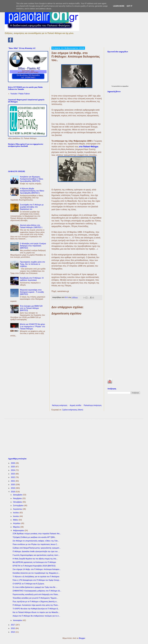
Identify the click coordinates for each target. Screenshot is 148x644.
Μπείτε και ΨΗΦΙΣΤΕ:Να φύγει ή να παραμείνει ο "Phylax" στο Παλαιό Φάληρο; (32, 326)
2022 (13, 477)
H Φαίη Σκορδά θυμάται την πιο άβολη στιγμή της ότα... (35, 559)
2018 (13, 492)
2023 (13, 474)
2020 (13, 485)
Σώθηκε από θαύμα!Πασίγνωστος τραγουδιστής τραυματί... (37, 548)
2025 (13, 467)
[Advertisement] (77, 384)
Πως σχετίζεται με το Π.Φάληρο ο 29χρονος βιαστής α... (35, 602)
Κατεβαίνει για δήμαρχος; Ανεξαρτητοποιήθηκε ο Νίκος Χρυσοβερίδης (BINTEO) (32, 179)
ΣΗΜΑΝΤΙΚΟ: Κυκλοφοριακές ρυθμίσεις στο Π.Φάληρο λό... (37, 591)
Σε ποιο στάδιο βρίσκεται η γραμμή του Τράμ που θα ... (35, 587)
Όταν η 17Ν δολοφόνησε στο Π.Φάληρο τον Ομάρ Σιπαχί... (37, 580)
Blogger (82, 638)
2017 (13, 625)
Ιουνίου (16, 516)
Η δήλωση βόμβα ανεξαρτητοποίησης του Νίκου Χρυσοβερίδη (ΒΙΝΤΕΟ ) (32, 191)
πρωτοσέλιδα (117, 86)
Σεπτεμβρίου (19, 506)
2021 (13, 481)
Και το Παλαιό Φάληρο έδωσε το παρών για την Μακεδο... (36, 612)
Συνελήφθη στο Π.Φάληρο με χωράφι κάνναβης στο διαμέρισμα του (32, 207)
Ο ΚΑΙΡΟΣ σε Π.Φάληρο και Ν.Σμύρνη (28, 584)
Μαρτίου (17, 527)
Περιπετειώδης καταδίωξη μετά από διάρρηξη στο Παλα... (36, 594)
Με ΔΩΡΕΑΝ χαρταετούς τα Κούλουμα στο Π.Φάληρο (34, 562)
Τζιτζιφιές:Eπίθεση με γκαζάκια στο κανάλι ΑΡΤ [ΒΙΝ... (34, 537)
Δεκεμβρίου (18, 495)
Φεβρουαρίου (19, 530)
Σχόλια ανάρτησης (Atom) (73, 410)
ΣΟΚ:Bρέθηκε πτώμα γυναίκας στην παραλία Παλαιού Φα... (37, 534)
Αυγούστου (18, 509)
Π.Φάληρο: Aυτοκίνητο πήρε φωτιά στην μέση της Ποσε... (36, 605)
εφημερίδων (125, 86)
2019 (13, 488)
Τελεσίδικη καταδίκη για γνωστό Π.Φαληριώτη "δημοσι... (35, 598)
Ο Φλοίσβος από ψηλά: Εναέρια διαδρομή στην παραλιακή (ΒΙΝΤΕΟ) (33, 246)
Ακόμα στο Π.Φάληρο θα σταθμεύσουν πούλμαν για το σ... (36, 616)
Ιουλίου (16, 513)
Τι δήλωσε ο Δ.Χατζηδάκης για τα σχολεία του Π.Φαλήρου (36, 577)
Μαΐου (16, 520)
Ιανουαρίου (18, 620)
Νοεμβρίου (18, 498)
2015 (13, 628)
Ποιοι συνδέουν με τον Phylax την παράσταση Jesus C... (36, 544)
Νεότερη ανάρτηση (60, 405)
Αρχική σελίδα (75, 405)
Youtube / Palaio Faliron (20, 94)
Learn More (119, 6)
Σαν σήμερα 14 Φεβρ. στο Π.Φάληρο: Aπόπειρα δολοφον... (37, 569)
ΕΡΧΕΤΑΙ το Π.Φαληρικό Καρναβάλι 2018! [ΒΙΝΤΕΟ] (34, 566)
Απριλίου (17, 523)
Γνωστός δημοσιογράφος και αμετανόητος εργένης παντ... (36, 555)
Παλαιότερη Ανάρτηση (93, 405)
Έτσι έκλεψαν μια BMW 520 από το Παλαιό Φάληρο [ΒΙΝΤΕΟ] (31, 308)
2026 (13, 463)
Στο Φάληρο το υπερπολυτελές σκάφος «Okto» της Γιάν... (36, 541)
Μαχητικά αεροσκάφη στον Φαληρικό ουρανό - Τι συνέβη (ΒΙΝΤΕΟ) (32, 292)
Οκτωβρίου (18, 502)
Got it (129, 6)
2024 (13, 470)
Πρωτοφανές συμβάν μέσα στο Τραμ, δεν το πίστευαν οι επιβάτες (32, 264)
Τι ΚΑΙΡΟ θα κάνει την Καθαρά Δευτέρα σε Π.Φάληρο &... (36, 609)
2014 (13, 632)
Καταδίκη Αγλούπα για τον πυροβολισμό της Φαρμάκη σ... (36, 573)
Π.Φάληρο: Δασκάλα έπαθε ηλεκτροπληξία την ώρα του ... (36, 551)
